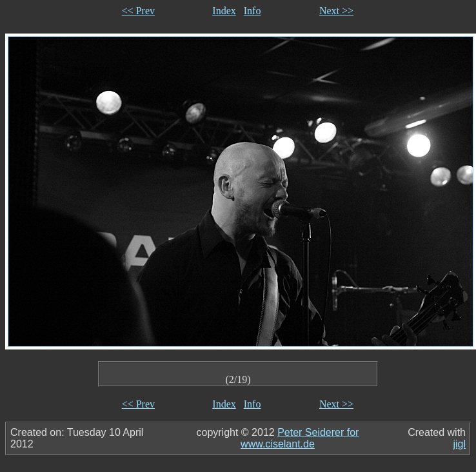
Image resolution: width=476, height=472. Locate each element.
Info (253, 11)
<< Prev (138, 11)
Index (224, 11)
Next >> (336, 11)
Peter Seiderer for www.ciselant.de (300, 438)
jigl (459, 444)
